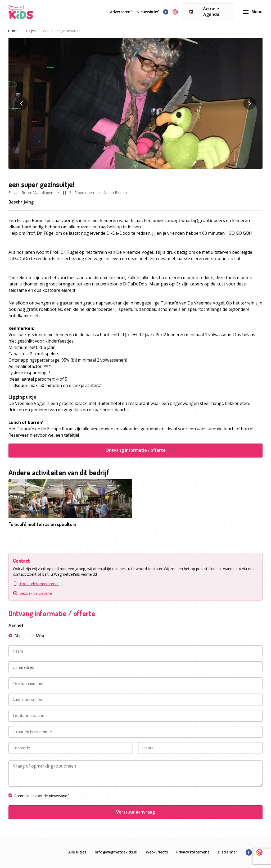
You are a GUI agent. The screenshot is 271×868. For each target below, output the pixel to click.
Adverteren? (121, 12)
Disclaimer (227, 852)
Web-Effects (157, 852)
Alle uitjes (77, 852)
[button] (135, 103)
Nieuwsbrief (148, 12)
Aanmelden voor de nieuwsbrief (39, 796)
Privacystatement (193, 852)
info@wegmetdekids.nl (116, 852)
